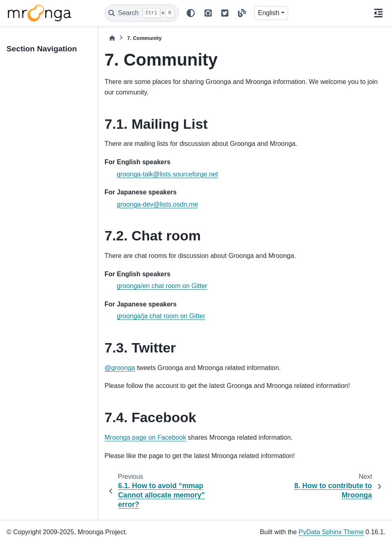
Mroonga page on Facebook (145, 437)
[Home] (112, 38)
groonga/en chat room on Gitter (162, 286)
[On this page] (378, 13)
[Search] (142, 13)
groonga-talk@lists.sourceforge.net (167, 174)
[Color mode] (191, 13)
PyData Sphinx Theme (331, 532)
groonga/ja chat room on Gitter (161, 316)
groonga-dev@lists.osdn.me (157, 204)
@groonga (120, 368)
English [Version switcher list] (269, 13)
